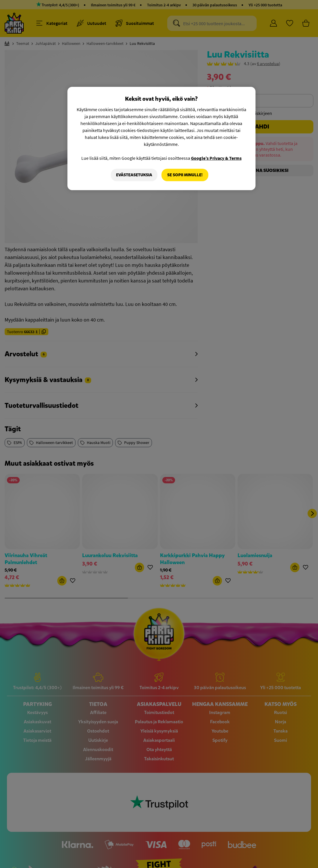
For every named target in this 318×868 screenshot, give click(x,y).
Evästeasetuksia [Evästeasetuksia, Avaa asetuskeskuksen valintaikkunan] (134, 175)
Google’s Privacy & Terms (216, 158)
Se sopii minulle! (185, 175)
